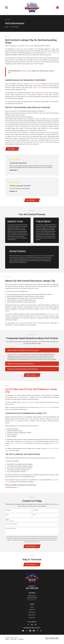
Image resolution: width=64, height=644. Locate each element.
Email (34, 517)
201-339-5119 (32, 590)
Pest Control (32, 617)
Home (32, 609)
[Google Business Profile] (36, 627)
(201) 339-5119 (12, 404)
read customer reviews (45, 409)
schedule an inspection (28, 404)
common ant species (35, 84)
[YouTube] (32, 627)
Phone (7, 517)
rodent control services (17, 445)
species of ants (15, 355)
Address (8, 521)
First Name (8, 512)
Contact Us (32, 620)
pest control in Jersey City (52, 53)
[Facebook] (28, 627)
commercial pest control (52, 314)
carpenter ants (37, 88)
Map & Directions (32, 602)
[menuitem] (7, 641)
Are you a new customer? (11, 526)
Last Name (36, 512)
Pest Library (32, 614)
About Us (32, 612)
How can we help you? (11, 530)
